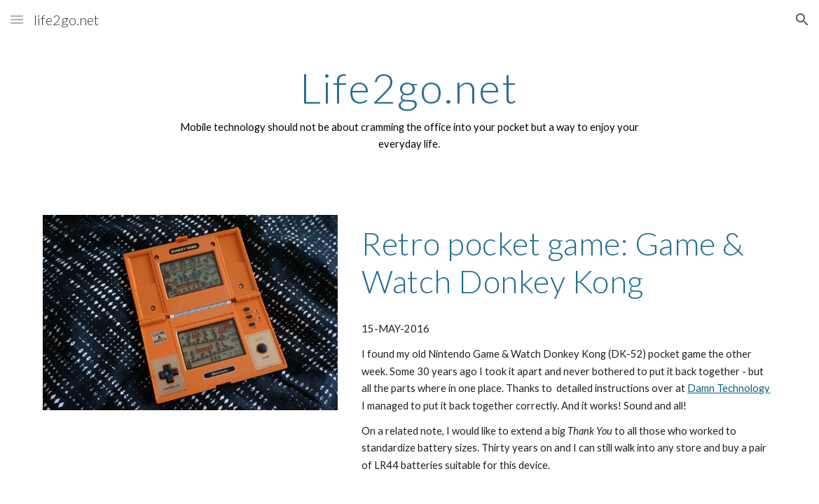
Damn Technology (729, 388)
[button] (17, 19)
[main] (409, 109)
